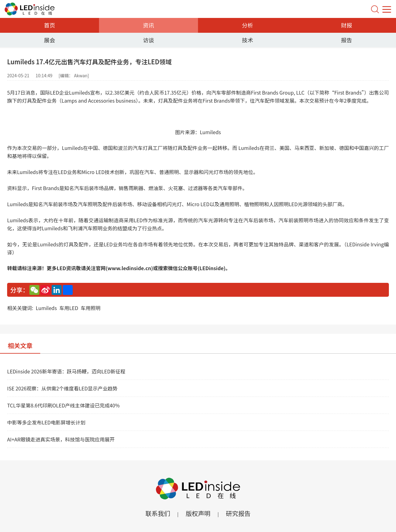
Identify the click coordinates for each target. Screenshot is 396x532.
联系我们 (158, 513)
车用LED (69, 308)
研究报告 (238, 513)
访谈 (148, 40)
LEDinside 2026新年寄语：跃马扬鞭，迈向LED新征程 (66, 371)
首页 (49, 25)
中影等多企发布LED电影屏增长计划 (46, 422)
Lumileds (46, 308)
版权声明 (198, 513)
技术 (247, 40)
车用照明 (91, 308)
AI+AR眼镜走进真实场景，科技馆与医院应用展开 (61, 439)
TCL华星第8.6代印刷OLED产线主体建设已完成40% (63, 405)
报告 (346, 40)
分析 (247, 25)
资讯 (148, 25)
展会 (49, 40)
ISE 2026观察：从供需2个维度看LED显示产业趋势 (62, 388)
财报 (346, 25)
